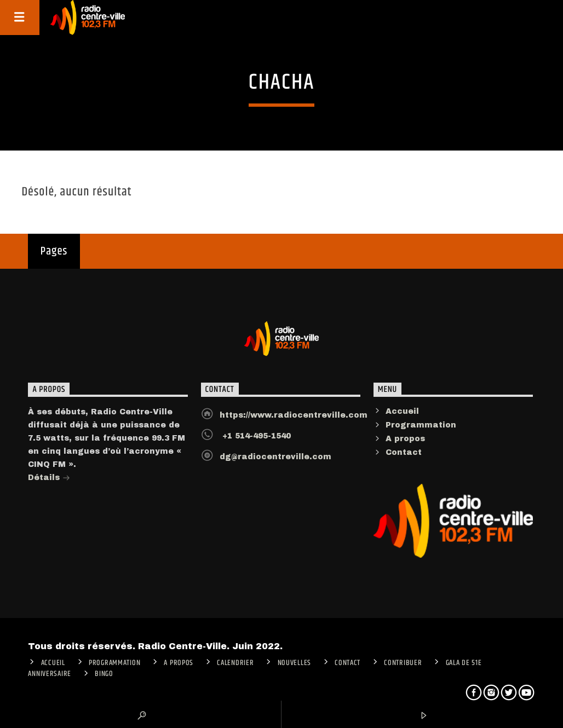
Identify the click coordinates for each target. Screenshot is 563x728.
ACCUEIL (53, 663)
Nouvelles (294, 663)
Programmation (421, 425)
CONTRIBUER (403, 663)
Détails (49, 479)
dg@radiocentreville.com (275, 457)
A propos (405, 439)
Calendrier (235, 663)
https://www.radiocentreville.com (294, 415)
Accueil (402, 411)
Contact (404, 452)
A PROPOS (179, 663)
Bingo (104, 674)
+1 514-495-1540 (255, 436)
